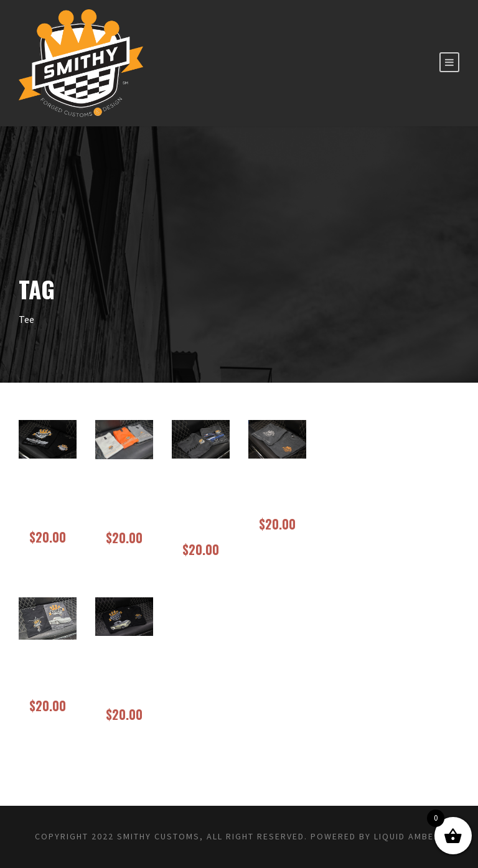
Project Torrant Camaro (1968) (201, 507)
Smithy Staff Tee (277, 494)
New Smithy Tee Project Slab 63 (47, 501)
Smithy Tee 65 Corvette (48, 675)
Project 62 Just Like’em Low (124, 502)
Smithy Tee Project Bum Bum (124, 678)
